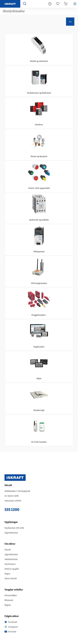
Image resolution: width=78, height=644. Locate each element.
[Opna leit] (24, 4)
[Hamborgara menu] (75, 4)
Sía (70, 22)
